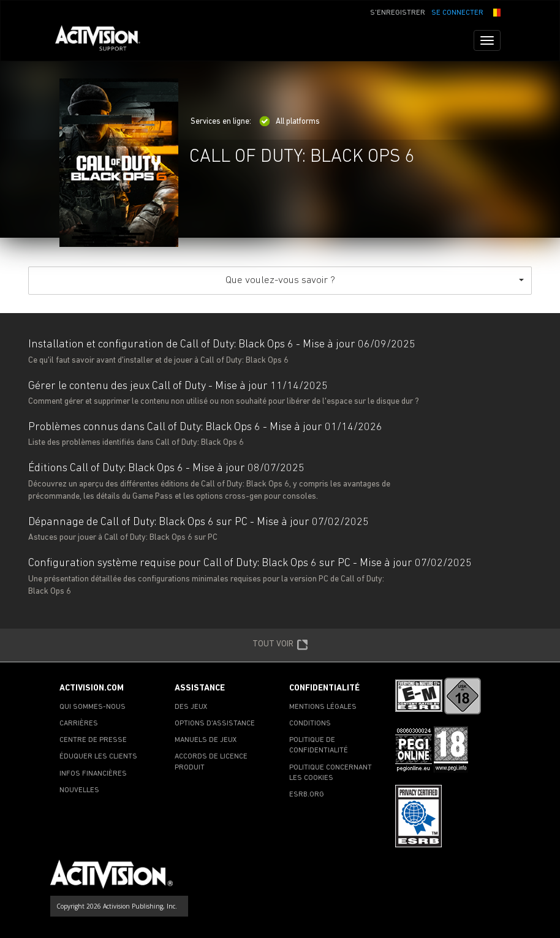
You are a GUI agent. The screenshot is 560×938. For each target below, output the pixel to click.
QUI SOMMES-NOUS (93, 707)
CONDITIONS (310, 724)
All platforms (289, 122)
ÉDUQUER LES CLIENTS (98, 757)
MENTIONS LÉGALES (323, 707)
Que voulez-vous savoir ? (375, 280)
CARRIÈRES (79, 724)
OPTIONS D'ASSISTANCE (215, 724)
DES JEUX (191, 707)
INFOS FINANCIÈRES (93, 774)
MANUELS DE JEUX (206, 740)
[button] (495, 12)
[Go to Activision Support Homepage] (104, 40)
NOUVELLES (79, 790)
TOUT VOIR (280, 645)
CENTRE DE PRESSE (93, 740)
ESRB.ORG (307, 795)
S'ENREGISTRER (398, 13)
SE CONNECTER (457, 13)
